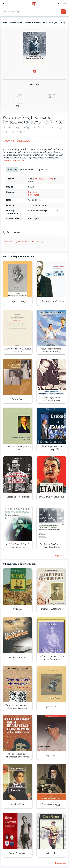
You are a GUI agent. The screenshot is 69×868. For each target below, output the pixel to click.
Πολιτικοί (32, 192)
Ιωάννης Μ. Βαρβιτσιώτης (18, 141)
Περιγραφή (12, 169)
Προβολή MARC (26, 169)
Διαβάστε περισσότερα (13, 161)
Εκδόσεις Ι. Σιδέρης (44, 179)
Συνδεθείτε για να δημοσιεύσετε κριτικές (24, 242)
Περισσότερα (61, 555)
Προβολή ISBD (42, 169)
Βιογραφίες (33, 195)
